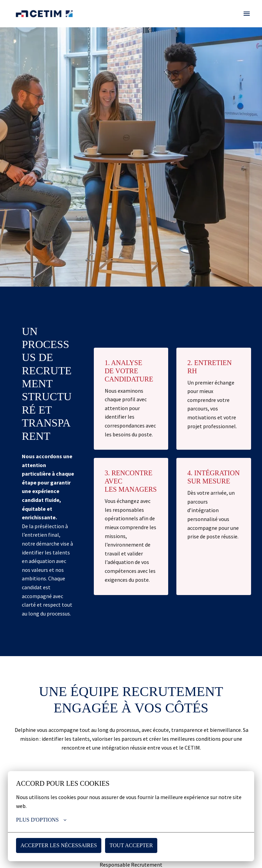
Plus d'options (42, 820)
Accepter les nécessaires (59, 845)
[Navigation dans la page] (247, 14)
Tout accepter (131, 845)
